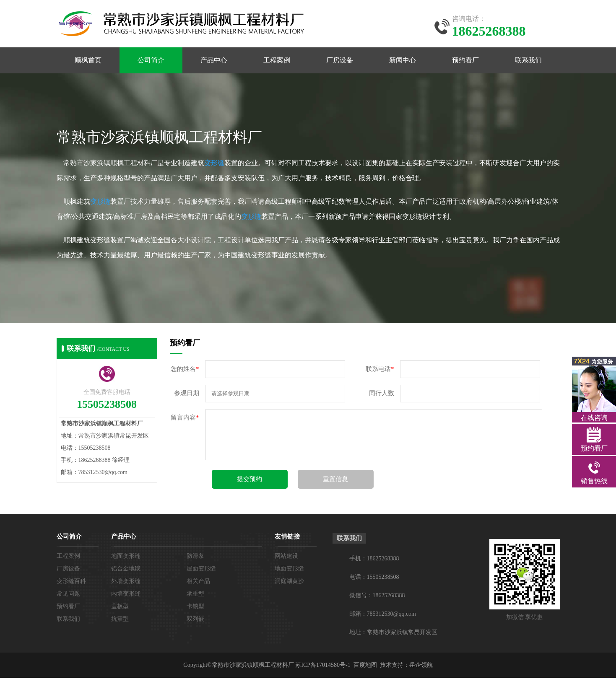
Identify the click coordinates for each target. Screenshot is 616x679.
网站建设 (286, 557)
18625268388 (383, 560)
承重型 (195, 595)
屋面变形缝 (201, 570)
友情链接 (287, 538)
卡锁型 (195, 608)
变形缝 (214, 164)
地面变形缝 (126, 557)
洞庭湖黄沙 (289, 582)
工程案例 (277, 61)
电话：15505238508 (374, 578)
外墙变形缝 (126, 582)
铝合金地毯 (126, 570)
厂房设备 (340, 61)
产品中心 (214, 61)
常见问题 (68, 595)
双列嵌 (195, 620)
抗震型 (120, 620)
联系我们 (528, 61)
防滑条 (195, 557)
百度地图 (365, 666)
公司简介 (151, 61)
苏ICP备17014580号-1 (323, 666)
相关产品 (198, 582)
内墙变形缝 (126, 595)
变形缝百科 (71, 582)
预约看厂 (465, 61)
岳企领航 (421, 666)
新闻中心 (403, 61)
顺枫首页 (88, 61)
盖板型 (120, 608)
